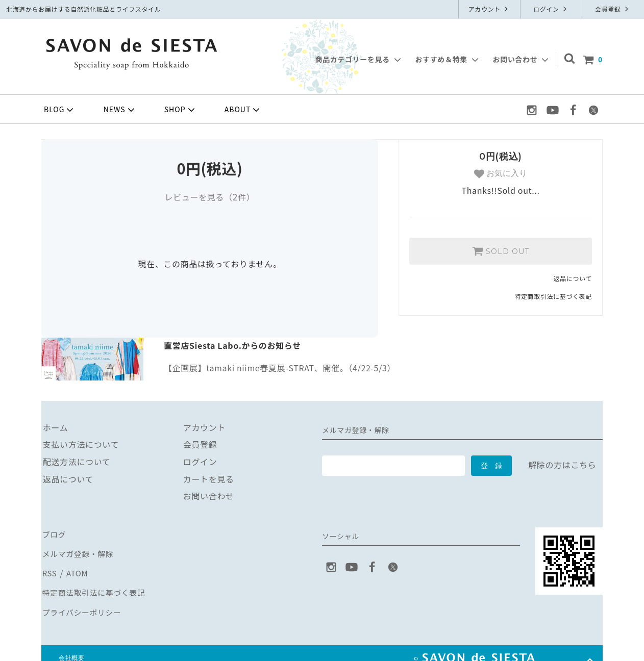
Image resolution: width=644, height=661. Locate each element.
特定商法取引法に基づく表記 (96, 585)
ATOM (76, 568)
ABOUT (243, 110)
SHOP (181, 110)
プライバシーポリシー (84, 602)
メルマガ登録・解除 (80, 551)
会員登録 (613, 9)
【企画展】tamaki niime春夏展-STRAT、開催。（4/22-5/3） (280, 368)
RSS (49, 568)
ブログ (54, 533)
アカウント (490, 9)
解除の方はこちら (562, 465)
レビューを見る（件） (209, 197)
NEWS (120, 110)
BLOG (60, 110)
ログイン (551, 9)
